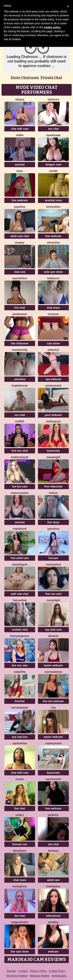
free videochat (53, 487)
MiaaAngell (53, 457)
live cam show (20, 952)
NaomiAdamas (53, 672)
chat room (20, 880)
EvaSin (20, 779)
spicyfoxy (53, 529)
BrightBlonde (20, 386)
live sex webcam (53, 701)
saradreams (20, 314)
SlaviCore (53, 99)
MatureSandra (20, 493)
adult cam (53, 880)
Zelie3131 (53, 350)
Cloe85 (53, 171)
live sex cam (20, 665)
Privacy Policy (38, 971)
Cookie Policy (57, 971)
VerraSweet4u (20, 708)
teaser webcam (53, 665)
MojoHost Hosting (17, 976)
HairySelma (20, 600)
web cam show (53, 272)
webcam (53, 952)
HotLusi (53, 493)
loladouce (53, 278)
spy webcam (53, 379)
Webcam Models (40, 976)
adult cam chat (20, 236)
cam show (53, 343)
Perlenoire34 (53, 386)
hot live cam (20, 487)
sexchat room (53, 200)
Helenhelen (53, 886)
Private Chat (51, 78)
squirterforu (20, 278)
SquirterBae (20, 743)
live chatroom (20, 343)
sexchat (20, 165)
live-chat (20, 308)
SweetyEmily (20, 350)
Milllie (20, 135)
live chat (20, 808)
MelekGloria (20, 886)
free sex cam (53, 594)
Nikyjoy (20, 99)
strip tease (53, 308)
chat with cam (20, 129)
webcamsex (53, 916)
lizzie (20, 171)
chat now (20, 272)
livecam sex (20, 844)
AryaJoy (20, 243)
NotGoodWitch (20, 922)
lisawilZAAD (53, 135)
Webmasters (59, 976)
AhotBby (53, 922)
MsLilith (20, 421)
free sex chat (20, 451)
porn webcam (53, 415)
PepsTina (20, 207)
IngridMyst (20, 529)
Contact (23, 971)
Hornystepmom (20, 636)
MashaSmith (53, 779)
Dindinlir (53, 636)
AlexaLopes (20, 851)
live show (53, 522)
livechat (20, 701)
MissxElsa (53, 243)
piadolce (53, 815)
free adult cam (20, 558)
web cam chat (20, 594)
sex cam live (20, 737)
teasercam (53, 451)
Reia (53, 708)
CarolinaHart (53, 564)
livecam (53, 558)
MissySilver (53, 207)
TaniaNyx (53, 851)
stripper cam (53, 165)
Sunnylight (53, 600)
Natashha (20, 672)
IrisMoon (53, 314)
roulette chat (20, 630)
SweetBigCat (20, 564)
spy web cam (53, 630)
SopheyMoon (53, 743)
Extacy (20, 815)
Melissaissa (53, 421)
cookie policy (52, 27)
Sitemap (11, 971)
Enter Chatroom (25, 78)
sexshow (20, 379)
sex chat (53, 129)
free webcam (20, 200)
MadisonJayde (20, 457)
